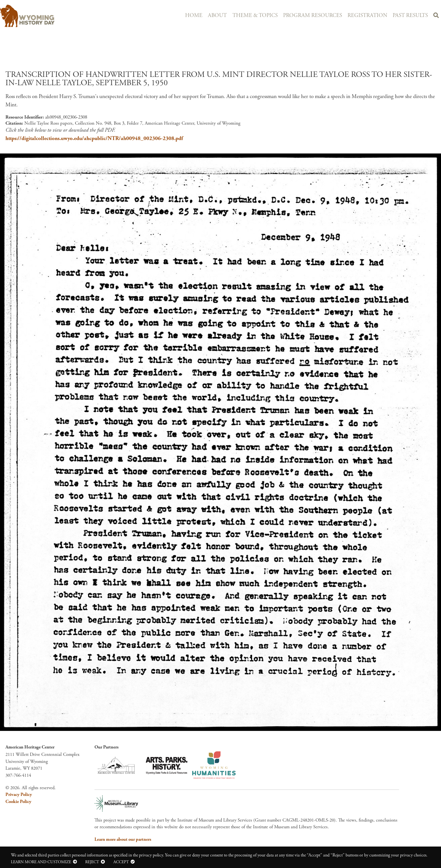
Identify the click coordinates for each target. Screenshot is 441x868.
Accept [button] (121, 862)
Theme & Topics (250, 15)
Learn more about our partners (123, 839)
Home (186, 15)
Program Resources (308, 15)
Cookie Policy (18, 802)
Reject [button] (92, 862)
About (211, 15)
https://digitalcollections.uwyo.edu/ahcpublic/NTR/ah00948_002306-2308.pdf (94, 138)
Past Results (409, 15)
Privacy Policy (19, 795)
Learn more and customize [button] (41, 862)
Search (436, 16)
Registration (364, 15)
